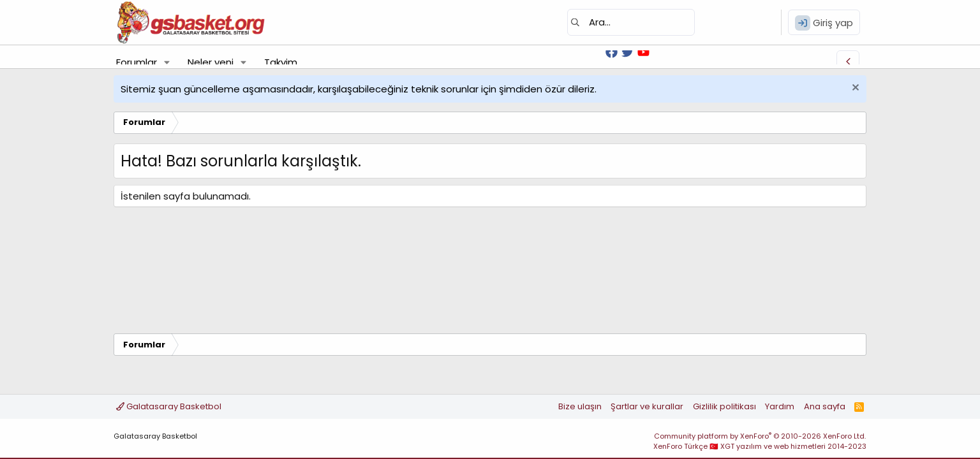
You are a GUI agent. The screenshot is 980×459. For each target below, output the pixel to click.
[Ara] (631, 22)
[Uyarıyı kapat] (854, 89)
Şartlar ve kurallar (647, 406)
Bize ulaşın (580, 406)
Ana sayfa (825, 406)
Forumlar (137, 62)
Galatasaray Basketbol (169, 406)
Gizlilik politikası (724, 406)
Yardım (780, 406)
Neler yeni (211, 62)
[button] (167, 62)
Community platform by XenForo (760, 436)
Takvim (281, 62)
